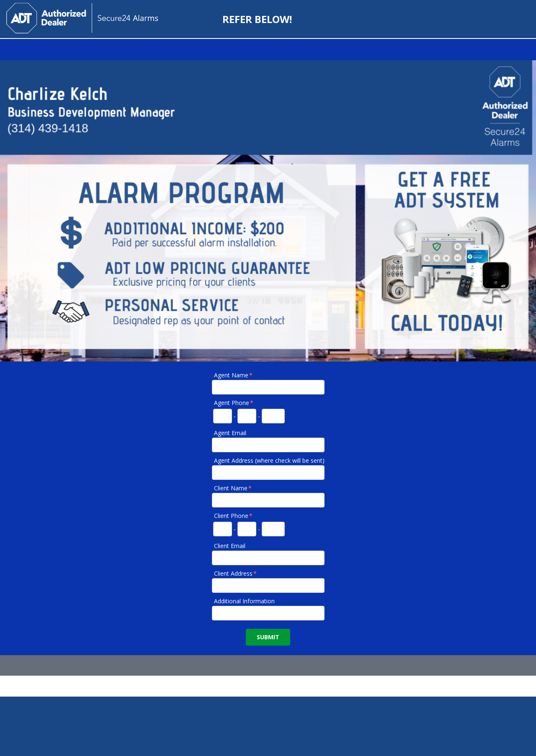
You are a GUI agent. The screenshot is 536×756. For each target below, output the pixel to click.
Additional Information (244, 601)
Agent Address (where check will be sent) (269, 460)
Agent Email (230, 433)
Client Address (236, 573)
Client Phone (234, 516)
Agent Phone (234, 403)
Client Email (230, 546)
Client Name (233, 488)
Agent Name (234, 375)
